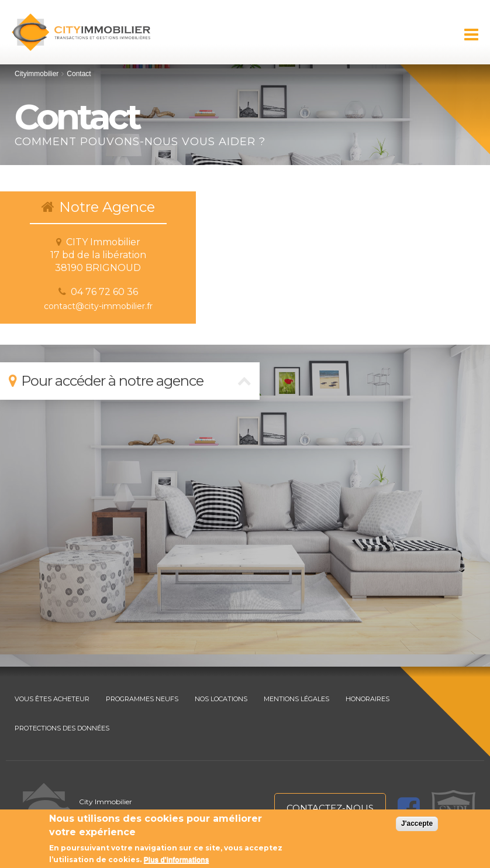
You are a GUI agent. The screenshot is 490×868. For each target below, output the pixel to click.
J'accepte (417, 824)
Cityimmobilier (37, 74)
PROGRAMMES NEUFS (142, 699)
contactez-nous (330, 808)
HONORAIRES (367, 699)
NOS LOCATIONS (221, 699)
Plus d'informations (177, 860)
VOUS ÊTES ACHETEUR (52, 699)
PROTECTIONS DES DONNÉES (62, 728)
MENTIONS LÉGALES (296, 699)
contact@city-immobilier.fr (98, 306)
